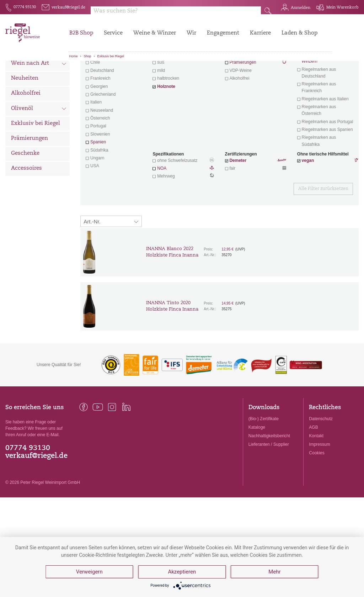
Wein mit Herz (256, 95)
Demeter (238, 200)
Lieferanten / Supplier (269, 484)
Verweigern (89, 572)
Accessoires (26, 208)
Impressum (319, 484)
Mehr (275, 572)
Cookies (317, 492)
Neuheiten (25, 118)
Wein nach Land (39, 89)
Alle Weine (25, 73)
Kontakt (316, 475)
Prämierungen (30, 178)
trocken (164, 94)
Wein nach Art (39, 104)
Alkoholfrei (26, 133)
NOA (183, 208)
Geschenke (25, 193)
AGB (313, 467)
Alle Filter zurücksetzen (323, 228)
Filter (221, 73)
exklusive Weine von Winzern (321, 97)
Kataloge (257, 467)
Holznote (166, 126)
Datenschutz (321, 458)
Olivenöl (39, 149)
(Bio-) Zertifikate (264, 458)
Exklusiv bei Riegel (111, 56)
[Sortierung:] (111, 261)
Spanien (98, 181)
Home (74, 56)
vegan (308, 200)
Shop (88, 56)
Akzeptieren (182, 572)
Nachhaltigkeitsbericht (269, 475)
